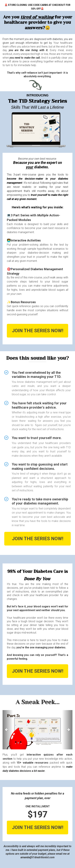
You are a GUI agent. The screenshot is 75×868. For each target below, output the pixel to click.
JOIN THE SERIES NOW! (38, 331)
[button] (8, 730)
